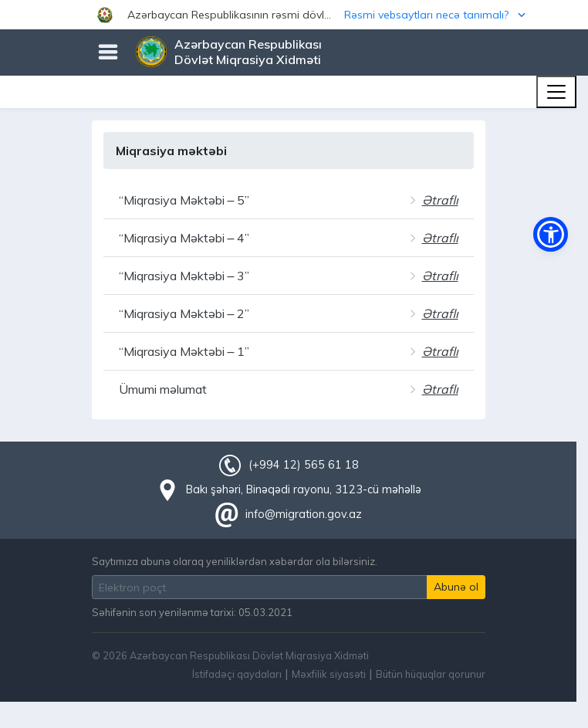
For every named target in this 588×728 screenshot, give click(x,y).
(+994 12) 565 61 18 (303, 465)
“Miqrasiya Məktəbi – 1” (184, 351)
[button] (294, 15)
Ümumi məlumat (163, 389)
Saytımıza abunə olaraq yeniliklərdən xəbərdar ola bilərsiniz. (235, 561)
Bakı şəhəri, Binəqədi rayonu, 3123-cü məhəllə (304, 489)
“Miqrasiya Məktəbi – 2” (184, 313)
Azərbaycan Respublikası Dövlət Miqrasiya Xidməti (248, 52)
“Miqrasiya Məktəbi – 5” (184, 200)
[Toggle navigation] (556, 92)
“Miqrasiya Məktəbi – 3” (184, 276)
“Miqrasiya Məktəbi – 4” (184, 238)
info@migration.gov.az (304, 514)
